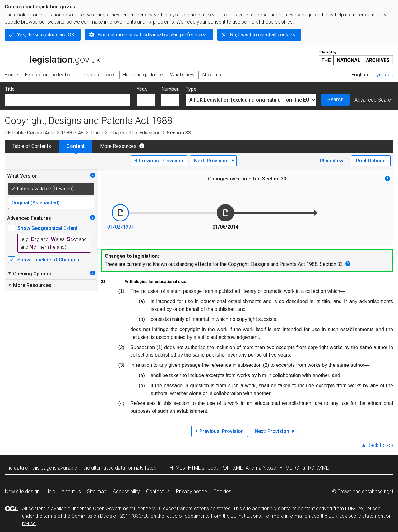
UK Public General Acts (30, 133)
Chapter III (121, 133)
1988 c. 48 (72, 133)
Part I (96, 133)
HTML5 (177, 468)
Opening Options (29, 274)
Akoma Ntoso (261, 468)
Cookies (222, 491)
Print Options (371, 161)
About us (71, 491)
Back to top (380, 445)
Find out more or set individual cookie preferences (152, 35)
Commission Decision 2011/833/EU (110, 516)
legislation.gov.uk (53, 57)
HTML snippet (203, 468)
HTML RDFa (292, 468)
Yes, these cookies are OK (46, 35)
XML (238, 468)
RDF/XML (318, 468)
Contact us (158, 491)
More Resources (118, 146)
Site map (97, 491)
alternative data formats (117, 468)
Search (336, 100)
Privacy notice (192, 491)
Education (150, 133)
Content (76, 146)
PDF (225, 468)
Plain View (332, 161)
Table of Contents (32, 146)
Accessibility (126, 491)
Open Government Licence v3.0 (127, 509)
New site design (22, 491)
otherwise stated (212, 509)
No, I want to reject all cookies (262, 35)
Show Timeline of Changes (48, 260)
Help (51, 491)
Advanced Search (374, 100)
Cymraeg (383, 75)
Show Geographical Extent (47, 228)
